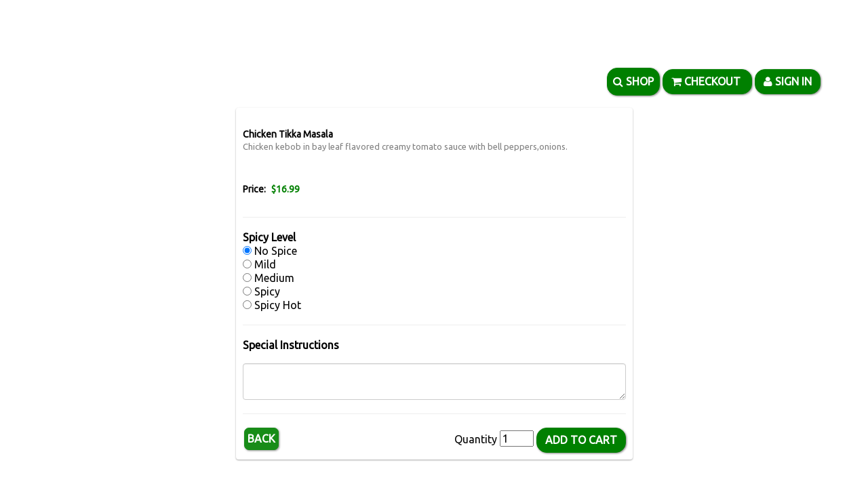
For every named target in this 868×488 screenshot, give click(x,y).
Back (261, 439)
